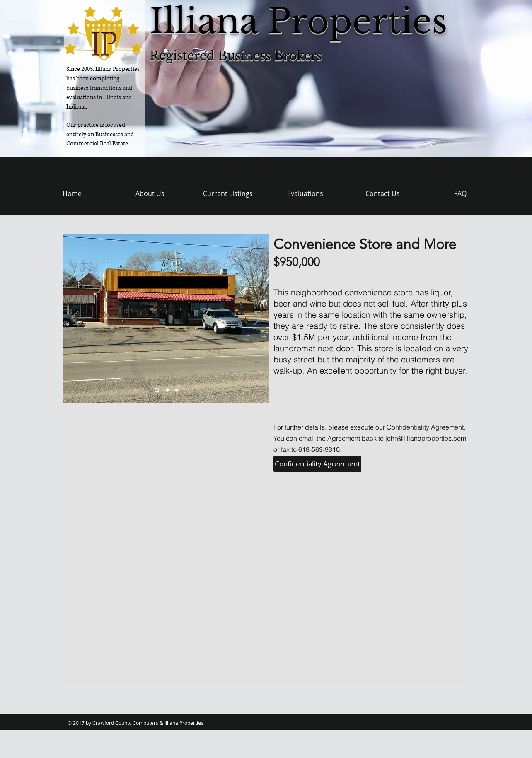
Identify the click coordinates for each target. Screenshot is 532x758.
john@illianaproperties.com (426, 438)
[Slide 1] (157, 390)
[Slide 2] (167, 390)
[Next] (258, 319)
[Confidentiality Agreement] (317, 464)
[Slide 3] (177, 390)
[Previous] (75, 319)
